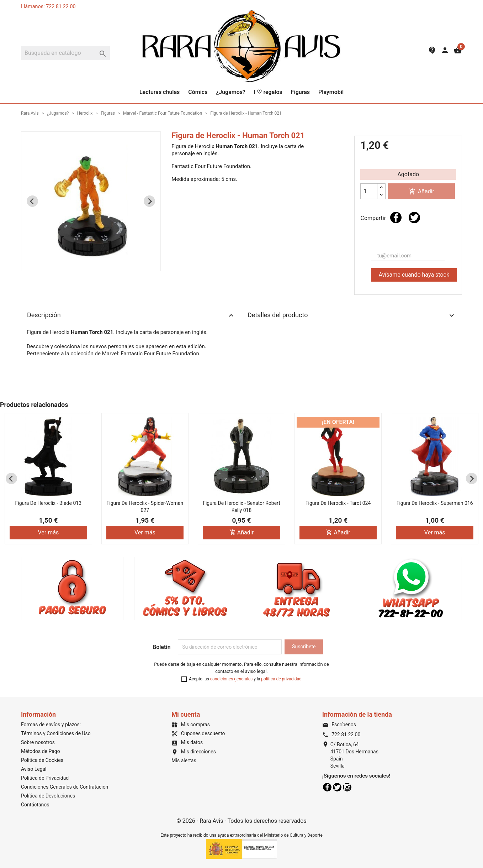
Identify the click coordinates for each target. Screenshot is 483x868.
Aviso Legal (34, 769)
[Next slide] (149, 201)
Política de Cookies (42, 760)
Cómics (198, 92)
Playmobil (331, 92)
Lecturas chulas (160, 92)
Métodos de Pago (41, 751)
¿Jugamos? (230, 92)
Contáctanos (35, 805)
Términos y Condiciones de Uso (56, 733)
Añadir (421, 192)
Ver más (48, 532)
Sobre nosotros (38, 742)
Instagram (347, 787)
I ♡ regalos (268, 92)
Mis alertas (184, 760)
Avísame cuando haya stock (414, 275)
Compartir (396, 218)
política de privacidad (281, 679)
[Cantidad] (369, 191)
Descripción (131, 315)
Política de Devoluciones (48, 796)
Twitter (337, 787)
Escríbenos (339, 725)
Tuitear (414, 218)
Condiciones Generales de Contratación (65, 787)
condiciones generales (232, 679)
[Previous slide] (32, 201)
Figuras (300, 92)
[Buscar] (65, 53)
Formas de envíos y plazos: (51, 725)
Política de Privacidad (45, 778)
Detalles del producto (352, 315)
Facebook (327, 787)
